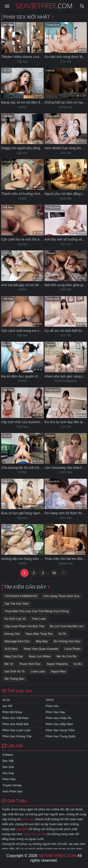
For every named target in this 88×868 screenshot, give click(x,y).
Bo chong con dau (67, 641)
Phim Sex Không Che (17, 736)
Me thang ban (14, 679)
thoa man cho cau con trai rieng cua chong (36, 611)
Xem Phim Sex (12, 791)
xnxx (26, 834)
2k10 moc (11, 649)
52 (54, 573)
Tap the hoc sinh (17, 604)
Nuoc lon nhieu (40, 656)
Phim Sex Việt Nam (15, 718)
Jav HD (7, 706)
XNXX (50, 700)
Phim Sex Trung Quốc (61, 736)
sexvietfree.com (57, 856)
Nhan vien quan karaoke (41, 649)
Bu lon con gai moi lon (67, 626)
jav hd (42, 834)
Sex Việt (8, 761)
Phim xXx (52, 706)
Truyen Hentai (12, 785)
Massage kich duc (17, 641)
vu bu (78, 664)
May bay (42, 641)
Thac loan (39, 619)
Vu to (62, 634)
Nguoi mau (59, 671)
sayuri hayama (57, 664)
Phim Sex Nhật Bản (16, 724)
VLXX (6, 700)
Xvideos (8, 755)
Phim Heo (9, 779)
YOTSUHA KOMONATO (21, 596)
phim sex (28, 819)
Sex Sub (8, 767)
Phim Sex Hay (55, 712)
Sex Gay (8, 773)
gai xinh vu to (15, 671)
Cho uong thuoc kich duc (61, 596)
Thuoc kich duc (30, 664)
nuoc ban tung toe (39, 634)
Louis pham (73, 649)
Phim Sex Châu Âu (59, 718)
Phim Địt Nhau (12, 712)
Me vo (9, 664)
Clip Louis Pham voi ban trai (24, 626)
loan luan (38, 671)
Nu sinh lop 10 (15, 619)
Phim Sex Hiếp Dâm (59, 724)
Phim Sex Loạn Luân (16, 730)
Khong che (12, 634)
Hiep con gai (14, 656)
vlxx (34, 834)
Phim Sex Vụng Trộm (60, 730)
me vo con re (67, 656)
